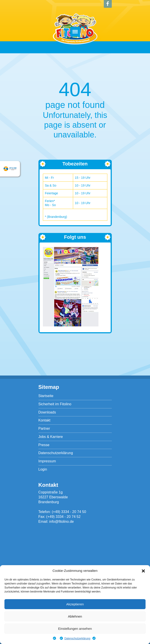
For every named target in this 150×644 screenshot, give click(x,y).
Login (43, 469)
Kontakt (44, 420)
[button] (143, 571)
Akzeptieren (75, 604)
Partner (44, 428)
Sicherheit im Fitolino (55, 404)
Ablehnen (75, 616)
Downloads (47, 412)
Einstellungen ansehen (75, 629)
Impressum (47, 461)
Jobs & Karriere (51, 437)
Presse (44, 445)
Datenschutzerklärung (77, 638)
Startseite (46, 396)
